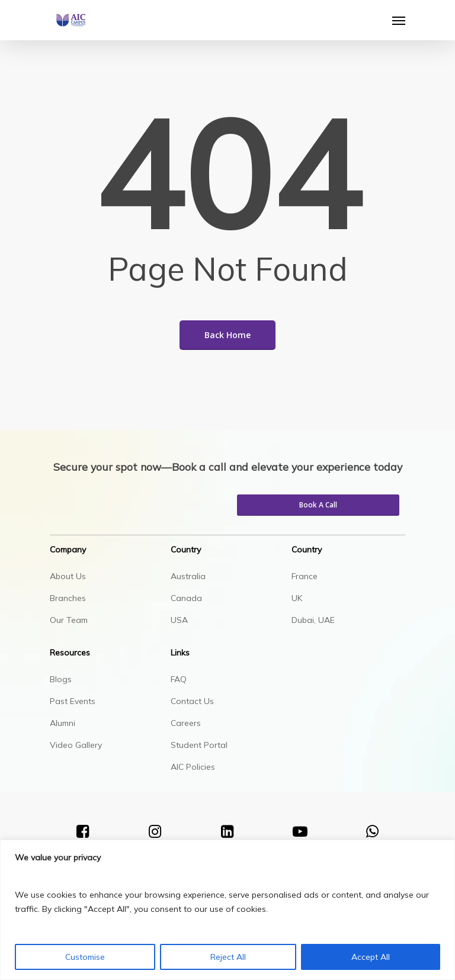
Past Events (73, 701)
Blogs (61, 679)
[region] (227, 910)
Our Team (69, 620)
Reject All (228, 957)
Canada (186, 598)
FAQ (179, 679)
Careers (186, 723)
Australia (188, 576)
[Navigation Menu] (399, 20)
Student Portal (199, 745)
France (305, 576)
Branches (68, 598)
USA (179, 620)
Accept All (371, 957)
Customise (85, 957)
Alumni (63, 723)
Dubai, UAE (313, 620)
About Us (68, 576)
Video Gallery (76, 745)
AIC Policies (193, 767)
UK (297, 598)
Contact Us (192, 701)
